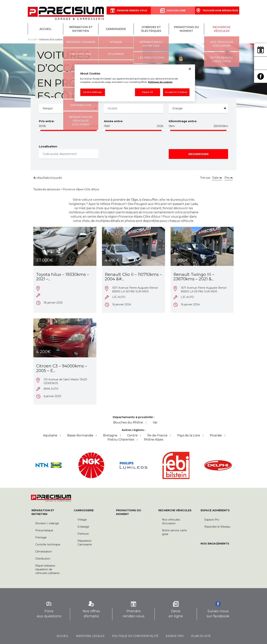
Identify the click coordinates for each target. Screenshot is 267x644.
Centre (132, 435)
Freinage (41, 537)
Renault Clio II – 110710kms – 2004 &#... (133, 277)
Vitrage (82, 520)
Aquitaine (50, 435)
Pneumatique (44, 530)
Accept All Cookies (176, 92)
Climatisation (44, 552)
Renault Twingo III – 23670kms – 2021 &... (194, 277)
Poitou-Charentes (121, 440)
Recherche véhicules (222, 29)
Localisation (48, 146)
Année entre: (113, 121)
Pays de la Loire (189, 435)
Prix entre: (47, 121)
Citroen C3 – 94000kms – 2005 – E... (62, 368)
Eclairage (83, 527)
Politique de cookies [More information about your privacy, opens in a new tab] (160, 82)
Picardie (216, 435)
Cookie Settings (93, 92)
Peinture (83, 534)
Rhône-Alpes (154, 440)
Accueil (46, 29)
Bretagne (110, 435)
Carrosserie (116, 29)
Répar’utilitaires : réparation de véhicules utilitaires (47, 569)
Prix (229, 178)
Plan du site (201, 636)
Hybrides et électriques (151, 29)
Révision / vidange (47, 523)
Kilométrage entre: (183, 121)
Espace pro (175, 636)
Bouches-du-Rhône (128, 422)
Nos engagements (215, 544)
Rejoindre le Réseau (217, 527)
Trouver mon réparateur (261, 63)
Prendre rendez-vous (261, 50)
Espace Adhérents (215, 510)
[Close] (190, 69)
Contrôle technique (48, 544)
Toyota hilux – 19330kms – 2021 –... (63, 277)
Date (217, 178)
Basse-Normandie (80, 435)
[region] (135, 83)
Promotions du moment (186, 29)
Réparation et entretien (81, 29)
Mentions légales (90, 636)
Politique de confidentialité (135, 636)
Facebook (261, 76)
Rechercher (198, 154)
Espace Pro (212, 520)
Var (155, 422)
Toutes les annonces (47, 189)
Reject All (148, 92)
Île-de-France (157, 435)
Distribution (43, 559)
